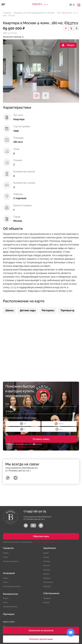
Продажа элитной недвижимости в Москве (34, 13)
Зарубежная (50, 548)
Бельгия (46, 565)
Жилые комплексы (11, 561)
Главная (7, 13)
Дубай (46, 553)
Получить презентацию (41, 639)
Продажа (47, 598)
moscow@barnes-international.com (22, 468)
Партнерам (9, 614)
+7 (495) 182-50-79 (35, 511)
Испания (47, 570)
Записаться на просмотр (41, 630)
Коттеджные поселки (12, 586)
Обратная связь (41, 536)
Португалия (48, 582)
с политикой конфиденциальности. (23, 447)
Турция (46, 557)
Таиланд (47, 561)
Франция (47, 586)
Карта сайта (9, 622)
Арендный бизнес (10, 607)
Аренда (46, 602)
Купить (6, 553)
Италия (46, 574)
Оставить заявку (41, 439)
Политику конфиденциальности (46, 542)
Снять (5, 557)
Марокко (47, 578)
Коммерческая (10, 594)
